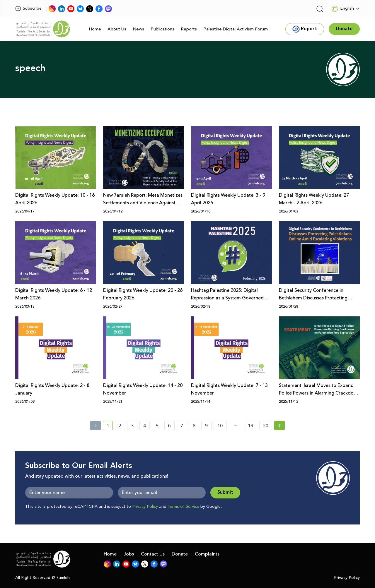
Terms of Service (183, 507)
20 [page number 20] (266, 426)
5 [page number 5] (157, 426)
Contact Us (153, 554)
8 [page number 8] (194, 426)
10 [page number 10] (220, 426)
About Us (117, 29)
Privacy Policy (145, 507)
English (343, 9)
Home (95, 29)
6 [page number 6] (169, 426)
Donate (180, 554)
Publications (162, 29)
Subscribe (28, 8)
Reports (189, 29)
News (138, 29)
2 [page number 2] (120, 426)
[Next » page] (279, 426)
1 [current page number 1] (110, 426)
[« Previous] (96, 426)
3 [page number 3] (132, 426)
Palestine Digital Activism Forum (236, 29)
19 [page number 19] (250, 426)
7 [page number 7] (182, 426)
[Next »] (280, 426)
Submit (225, 492)
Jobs (129, 554)
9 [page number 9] (206, 426)
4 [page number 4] (145, 426)
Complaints (207, 554)
